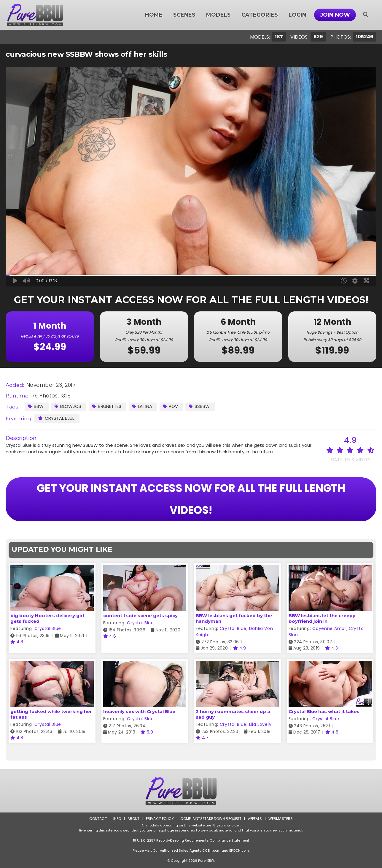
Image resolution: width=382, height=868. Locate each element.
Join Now (335, 15)
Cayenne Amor (329, 628)
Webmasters (281, 819)
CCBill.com (211, 850)
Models (218, 15)
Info (117, 819)
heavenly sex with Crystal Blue (139, 711)
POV (171, 406)
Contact (98, 819)
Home (154, 15)
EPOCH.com (239, 850)
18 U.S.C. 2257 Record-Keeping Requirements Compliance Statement (191, 840)
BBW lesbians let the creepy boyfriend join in (322, 618)
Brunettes (107, 406)
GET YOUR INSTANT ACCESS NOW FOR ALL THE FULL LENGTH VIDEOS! (191, 499)
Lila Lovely (260, 724)
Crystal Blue (56, 418)
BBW (36, 406)
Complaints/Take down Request (211, 819)
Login (297, 15)
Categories (260, 15)
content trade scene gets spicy (140, 616)
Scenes (184, 15)
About (134, 819)
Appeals (255, 819)
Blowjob (68, 406)
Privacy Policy (160, 819)
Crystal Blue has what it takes (324, 711)
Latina (142, 406)
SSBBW (199, 406)
